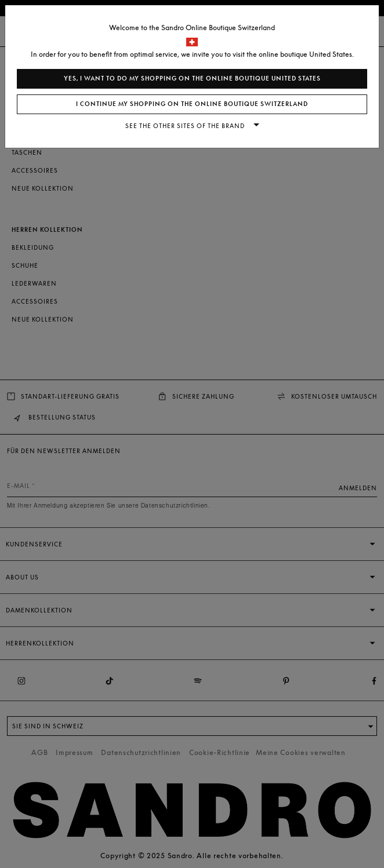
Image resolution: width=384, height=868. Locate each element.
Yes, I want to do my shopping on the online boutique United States (192, 79)
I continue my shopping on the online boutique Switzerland (192, 104)
